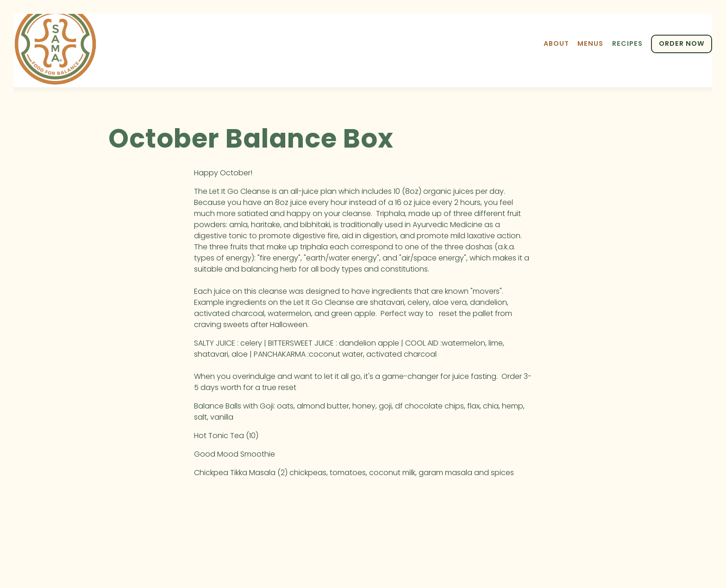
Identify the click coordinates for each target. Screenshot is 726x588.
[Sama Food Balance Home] (56, 43)
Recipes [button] (627, 43)
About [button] (556, 43)
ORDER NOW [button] (682, 43)
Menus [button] (590, 43)
